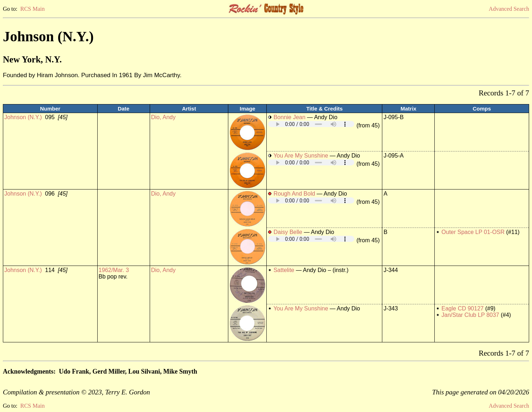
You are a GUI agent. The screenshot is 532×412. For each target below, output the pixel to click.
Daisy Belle (288, 232)
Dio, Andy (163, 117)
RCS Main (32, 9)
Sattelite (285, 270)
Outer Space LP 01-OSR (473, 232)
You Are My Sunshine (301, 156)
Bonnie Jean (290, 117)
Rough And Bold (294, 194)
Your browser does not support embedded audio (311, 124)
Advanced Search (509, 9)
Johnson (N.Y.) (23, 117)
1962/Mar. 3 (114, 270)
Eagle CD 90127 (463, 308)
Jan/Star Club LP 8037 (470, 315)
